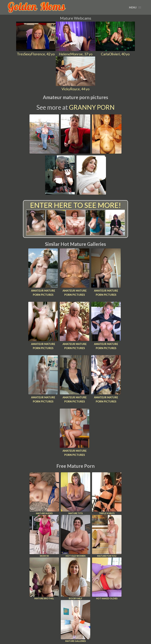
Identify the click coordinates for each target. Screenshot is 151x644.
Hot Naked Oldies (107, 579)
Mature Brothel (44, 579)
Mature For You (107, 536)
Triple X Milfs (107, 493)
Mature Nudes (44, 493)
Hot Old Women (75, 536)
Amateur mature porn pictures (43, 293)
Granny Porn (92, 107)
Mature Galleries (75, 621)
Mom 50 (44, 536)
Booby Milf (75, 579)
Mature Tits (75, 493)
